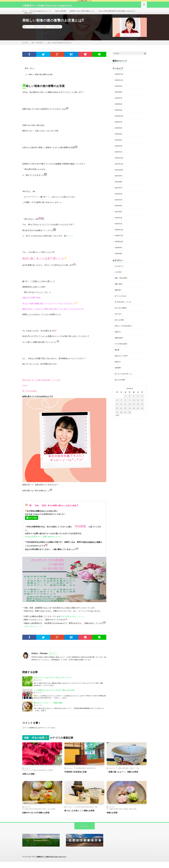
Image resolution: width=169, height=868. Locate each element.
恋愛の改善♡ (120, 340)
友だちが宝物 (120, 323)
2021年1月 (119, 228)
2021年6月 (119, 198)
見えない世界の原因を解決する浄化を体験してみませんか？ (46, 17)
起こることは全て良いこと (124, 376)
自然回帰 (118, 370)
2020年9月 (119, 251)
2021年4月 (119, 210)
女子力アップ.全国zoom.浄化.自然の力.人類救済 (39, 777)
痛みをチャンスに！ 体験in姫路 (48, 709)
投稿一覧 (52, 660)
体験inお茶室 (113, 819)
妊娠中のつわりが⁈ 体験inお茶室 (38, 819)
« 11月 (117, 417)
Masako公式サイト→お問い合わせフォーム (43, 543)
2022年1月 (119, 157)
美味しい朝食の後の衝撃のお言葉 (39, 81)
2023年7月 (119, 104)
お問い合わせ (75, 17)
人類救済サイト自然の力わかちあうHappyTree (52, 863)
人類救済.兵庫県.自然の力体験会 (118, 815)
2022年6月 (119, 133)
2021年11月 (119, 169)
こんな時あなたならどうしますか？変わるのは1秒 (54, 696)
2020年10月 (119, 245)
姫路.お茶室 (133, 815)
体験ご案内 (119, 287)
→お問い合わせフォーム (32, 633)
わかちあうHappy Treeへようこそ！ (43, 13)
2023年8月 (119, 98)
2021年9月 (119, 181)
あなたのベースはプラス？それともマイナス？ (53, 684)
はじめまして (120, 269)
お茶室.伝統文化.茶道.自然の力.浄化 (35, 815)
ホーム (25, 13)
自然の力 (118, 364)
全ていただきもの (121, 299)
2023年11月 (119, 86)
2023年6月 (119, 110)
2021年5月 (119, 204)
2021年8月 (119, 186)
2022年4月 (119, 139)
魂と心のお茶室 (120, 381)
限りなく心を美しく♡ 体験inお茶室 (81, 817)
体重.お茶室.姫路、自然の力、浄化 (129, 775)
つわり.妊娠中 (51, 815)
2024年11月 (119, 80)
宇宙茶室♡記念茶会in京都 (77, 778)
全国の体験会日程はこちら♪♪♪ (73, 623)
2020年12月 (119, 234)
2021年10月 (119, 175)
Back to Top (84, 833)
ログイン (43, 734)
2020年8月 (119, 257)
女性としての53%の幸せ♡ (124, 328)
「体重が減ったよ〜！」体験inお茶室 (124, 778)
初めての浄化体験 (66, 13)
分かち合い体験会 (121, 311)
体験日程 (118, 293)
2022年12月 (119, 122)
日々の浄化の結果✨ (122, 346)
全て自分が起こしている (123, 305)
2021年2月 (119, 222)
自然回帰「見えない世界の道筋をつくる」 (91, 13)
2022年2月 (119, 151)
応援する (118, 334)
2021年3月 (119, 216)
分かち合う (119, 317)
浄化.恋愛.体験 (55, 33)
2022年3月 (119, 145)
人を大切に (119, 275)
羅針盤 (117, 352)
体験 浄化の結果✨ (41, 33)
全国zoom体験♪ (30, 780)
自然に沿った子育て (122, 358)
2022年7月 (119, 128)
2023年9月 (119, 92)
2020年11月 (119, 239)
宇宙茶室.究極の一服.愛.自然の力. (86, 775)
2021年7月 (119, 192)
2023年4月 (119, 116)
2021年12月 (119, 163)
